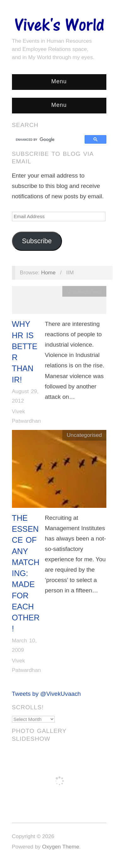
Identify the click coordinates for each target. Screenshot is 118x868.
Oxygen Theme (61, 847)
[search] (49, 140)
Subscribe (37, 241)
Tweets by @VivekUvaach (46, 694)
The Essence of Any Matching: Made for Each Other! (26, 573)
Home (48, 272)
